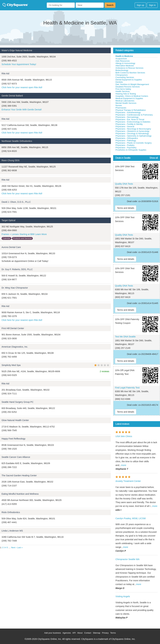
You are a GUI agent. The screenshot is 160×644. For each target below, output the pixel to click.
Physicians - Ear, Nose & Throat (130, 119)
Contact (88, 633)
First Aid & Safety (123, 89)
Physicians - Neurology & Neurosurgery (133, 129)
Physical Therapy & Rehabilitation (131, 110)
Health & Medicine (124, 56)
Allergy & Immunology (125, 63)
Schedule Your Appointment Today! (19, 64)
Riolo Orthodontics (11, 512)
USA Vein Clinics (124, 436)
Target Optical (8, 220)
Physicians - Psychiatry (126, 148)
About (80, 633)
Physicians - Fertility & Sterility (129, 124)
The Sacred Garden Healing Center (19, 475)
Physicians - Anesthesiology (128, 112)
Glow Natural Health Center (15, 420)
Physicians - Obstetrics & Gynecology (132, 131)
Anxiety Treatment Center (128, 481)
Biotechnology (122, 70)
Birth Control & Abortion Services (130, 73)
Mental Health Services (126, 103)
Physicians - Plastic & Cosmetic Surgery (134, 143)
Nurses (119, 105)
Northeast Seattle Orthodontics (17, 141)
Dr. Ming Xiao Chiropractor (15, 288)
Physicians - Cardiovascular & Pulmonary (134, 115)
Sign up (140, 5)
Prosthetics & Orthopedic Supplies (131, 150)
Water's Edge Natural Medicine (17, 50)
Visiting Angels (123, 596)
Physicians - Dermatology (127, 117)
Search (110, 5)
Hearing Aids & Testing (126, 94)
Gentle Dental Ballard (12, 96)
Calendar (6, 238)
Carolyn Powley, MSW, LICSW (131, 518)
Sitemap (97, 633)
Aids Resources (123, 61)
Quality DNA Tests (124, 184)
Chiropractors (122, 75)
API (74, 633)
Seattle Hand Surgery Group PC (17, 402)
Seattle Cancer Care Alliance (16, 457)
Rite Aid (5, 73)
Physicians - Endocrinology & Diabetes (133, 122)
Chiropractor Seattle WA (127, 559)
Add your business (53, 633)
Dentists (119, 82)
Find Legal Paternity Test (127, 388)
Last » (20, 547)
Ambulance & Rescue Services (129, 68)
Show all (154, 158)
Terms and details (126, 208)
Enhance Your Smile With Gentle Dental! (22, 110)
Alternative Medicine (125, 66)
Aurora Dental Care (11, 247)
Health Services (123, 91)
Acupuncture (121, 59)
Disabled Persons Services (128, 87)
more (124, 465)
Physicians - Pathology (126, 141)
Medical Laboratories (125, 101)
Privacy (105, 633)
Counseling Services (125, 77)
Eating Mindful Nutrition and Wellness (20, 494)
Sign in (152, 5)
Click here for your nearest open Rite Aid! (22, 87)
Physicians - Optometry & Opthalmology (133, 136)
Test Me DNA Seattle (125, 337)
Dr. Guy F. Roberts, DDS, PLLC (17, 269)
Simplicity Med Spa (11, 365)
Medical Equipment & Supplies (129, 98)
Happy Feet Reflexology (14, 439)
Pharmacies (121, 108)
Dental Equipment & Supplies (129, 80)
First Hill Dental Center (13, 328)
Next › (14, 547)
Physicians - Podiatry (125, 145)
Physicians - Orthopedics (127, 138)
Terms (113, 633)
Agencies (67, 633)
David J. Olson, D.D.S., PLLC (16, 202)
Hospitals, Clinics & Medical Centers (132, 96)
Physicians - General (125, 126)
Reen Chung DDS (10, 160)
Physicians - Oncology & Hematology (132, 133)
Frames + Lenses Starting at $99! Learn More (24, 234)
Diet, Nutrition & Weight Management (132, 84)
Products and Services (22, 238)
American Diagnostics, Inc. (15, 347)
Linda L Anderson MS (12, 531)
